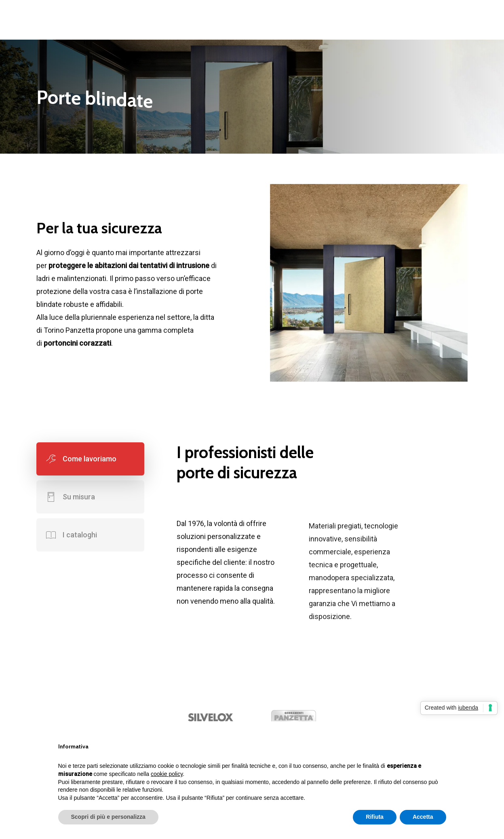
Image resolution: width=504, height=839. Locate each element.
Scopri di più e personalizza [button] (108, 817)
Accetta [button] (423, 817)
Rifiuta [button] (375, 817)
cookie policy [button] (167, 774)
